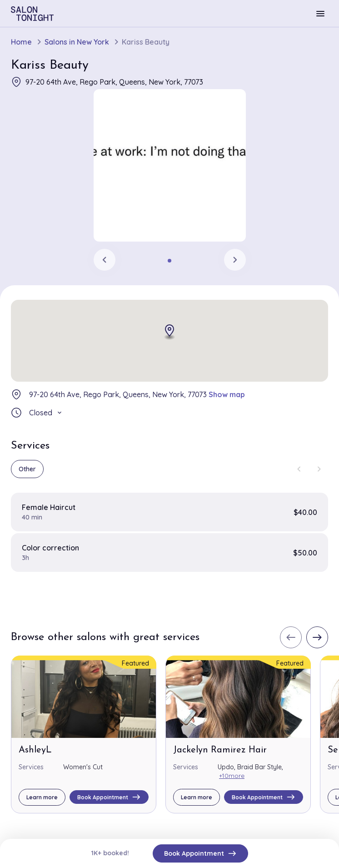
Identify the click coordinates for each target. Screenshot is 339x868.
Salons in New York (77, 42)
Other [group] (27, 469)
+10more (232, 776)
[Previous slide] (105, 260)
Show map (227, 394)
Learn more (42, 797)
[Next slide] (235, 260)
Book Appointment (200, 853)
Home (21, 42)
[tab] (169, 261)
